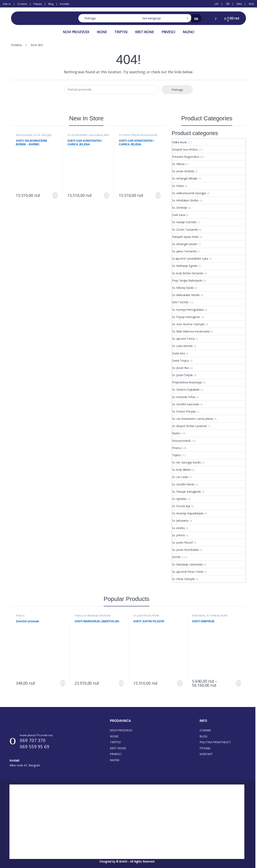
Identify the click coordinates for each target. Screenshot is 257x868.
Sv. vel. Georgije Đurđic (34, 136)
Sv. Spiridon (179, 499)
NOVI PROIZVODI (76, 32)
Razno (176, 433)
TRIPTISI (121, 32)
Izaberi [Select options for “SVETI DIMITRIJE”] (238, 683)
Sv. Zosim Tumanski (185, 230)
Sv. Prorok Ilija (181, 506)
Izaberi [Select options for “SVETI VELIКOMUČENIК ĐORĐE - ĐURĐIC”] (55, 195)
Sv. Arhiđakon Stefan (185, 200)
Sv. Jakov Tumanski (184, 251)
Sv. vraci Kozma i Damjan (188, 324)
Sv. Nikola (178, 164)
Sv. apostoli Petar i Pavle (188, 572)
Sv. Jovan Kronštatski (185, 550)
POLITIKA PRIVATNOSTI (215, 742)
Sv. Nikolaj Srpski (183, 288)
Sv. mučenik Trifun (184, 397)
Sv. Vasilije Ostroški (184, 222)
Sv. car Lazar (180, 477)
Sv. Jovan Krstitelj (183, 171)
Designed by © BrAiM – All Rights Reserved (127, 861)
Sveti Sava (179, 215)
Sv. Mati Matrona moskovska (191, 331)
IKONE (102, 32)
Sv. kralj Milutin (182, 470)
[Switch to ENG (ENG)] (239, 4)
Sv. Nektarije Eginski (185, 266)
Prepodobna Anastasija (187, 382)
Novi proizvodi (24, 135)
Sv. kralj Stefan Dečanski (188, 273)
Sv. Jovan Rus (181, 368)
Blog (51, 4)
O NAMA (205, 730)
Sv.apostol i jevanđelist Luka (190, 259)
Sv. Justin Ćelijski (182, 375)
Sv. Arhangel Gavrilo (185, 244)
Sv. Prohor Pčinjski (129, 135)
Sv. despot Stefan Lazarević (190, 426)
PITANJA (205, 748)
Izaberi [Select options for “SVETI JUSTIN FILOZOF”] (180, 683)
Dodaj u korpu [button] (63, 683)
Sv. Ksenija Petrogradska (188, 310)
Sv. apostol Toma (183, 339)
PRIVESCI (168, 32)
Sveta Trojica (180, 361)
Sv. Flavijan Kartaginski (186, 492)
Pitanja (38, 4)
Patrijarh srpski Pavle (185, 237)
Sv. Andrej (178, 528)
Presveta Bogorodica (186, 157)
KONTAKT (206, 754)
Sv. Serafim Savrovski (186, 404)
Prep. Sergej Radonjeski (187, 280)
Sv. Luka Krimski (182, 346)
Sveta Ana (178, 353)
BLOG (203, 736)
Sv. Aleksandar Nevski (186, 295)
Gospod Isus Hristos (185, 149)
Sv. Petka (178, 186)
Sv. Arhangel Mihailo (185, 178)
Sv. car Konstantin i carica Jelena (85, 135)
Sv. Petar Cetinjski (183, 579)
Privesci (177, 448)
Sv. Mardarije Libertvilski (187, 564)
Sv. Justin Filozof (182, 542)
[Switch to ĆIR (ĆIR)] (227, 4)
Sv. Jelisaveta (180, 521)
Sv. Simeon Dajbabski (186, 390)
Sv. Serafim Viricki (183, 484)
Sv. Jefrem (178, 535)
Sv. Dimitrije (180, 208)
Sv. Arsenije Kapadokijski (188, 513)
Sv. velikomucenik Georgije (189, 193)
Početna (16, 45)
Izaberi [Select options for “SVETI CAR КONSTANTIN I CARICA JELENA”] (107, 195)
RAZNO (188, 32)
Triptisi (176, 455)
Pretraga (177, 90)
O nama (22, 4)
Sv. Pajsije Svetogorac (186, 317)
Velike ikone (179, 142)
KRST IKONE (145, 32)
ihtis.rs (7, 4)
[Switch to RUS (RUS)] (251, 4)
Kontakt (65, 4)
